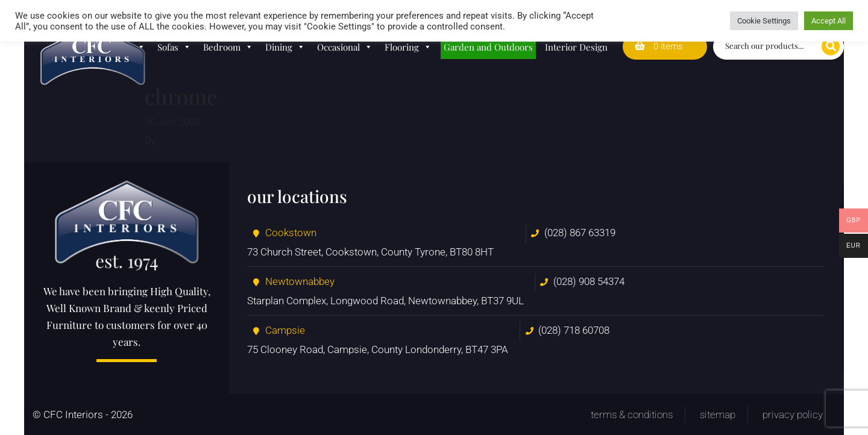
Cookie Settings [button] (764, 21)
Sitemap (718, 415)
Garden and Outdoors (488, 47)
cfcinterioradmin (195, 140)
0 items (659, 46)
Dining (285, 47)
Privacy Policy (793, 415)
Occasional (345, 47)
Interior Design (576, 47)
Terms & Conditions (632, 415)
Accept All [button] (829, 21)
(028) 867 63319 (580, 233)
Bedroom (228, 47)
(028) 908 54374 (589, 281)
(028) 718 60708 (574, 330)
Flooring (408, 47)
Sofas (174, 47)
